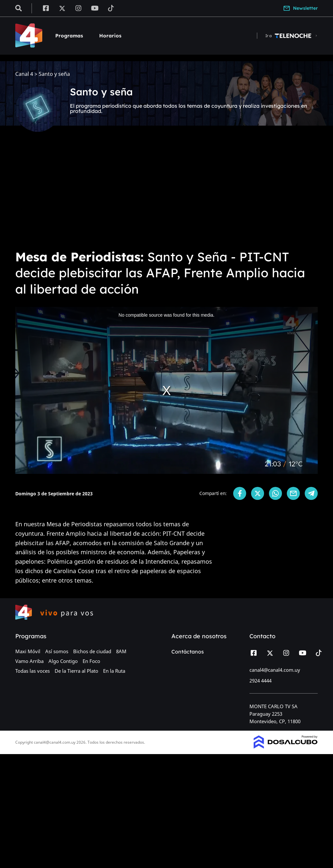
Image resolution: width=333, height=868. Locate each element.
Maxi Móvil (28, 651)
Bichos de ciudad (92, 651)
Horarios (110, 36)
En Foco (91, 661)
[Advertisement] (166, 195)
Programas (69, 36)
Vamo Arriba (29, 661)
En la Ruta (114, 671)
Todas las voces (33, 671)
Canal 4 (24, 74)
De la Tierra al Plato (76, 671)
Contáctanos (188, 652)
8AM (121, 651)
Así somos (57, 651)
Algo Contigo (63, 661)
